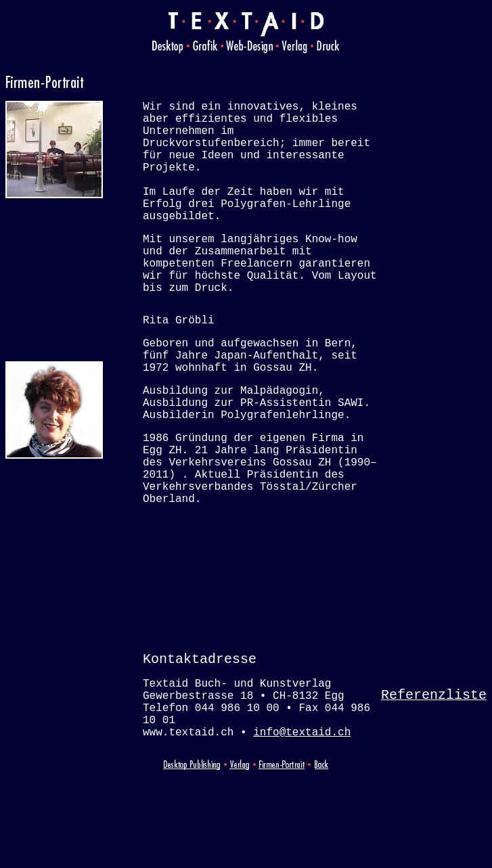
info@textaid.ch (302, 823)
